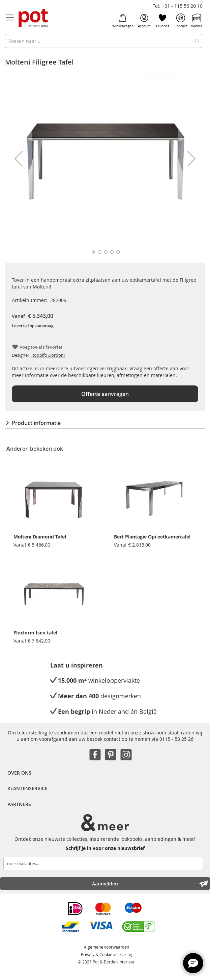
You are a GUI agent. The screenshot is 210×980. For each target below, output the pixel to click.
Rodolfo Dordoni (48, 355)
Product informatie (36, 423)
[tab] (105, 423)
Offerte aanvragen (105, 394)
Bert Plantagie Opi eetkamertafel (152, 537)
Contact (181, 21)
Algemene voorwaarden (107, 947)
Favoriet (163, 21)
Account (144, 21)
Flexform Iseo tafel (35, 633)
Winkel (197, 21)
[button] (19, 158)
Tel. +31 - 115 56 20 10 (178, 6)
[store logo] (34, 18)
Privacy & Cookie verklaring (107, 954)
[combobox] (103, 41)
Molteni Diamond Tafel (40, 537)
